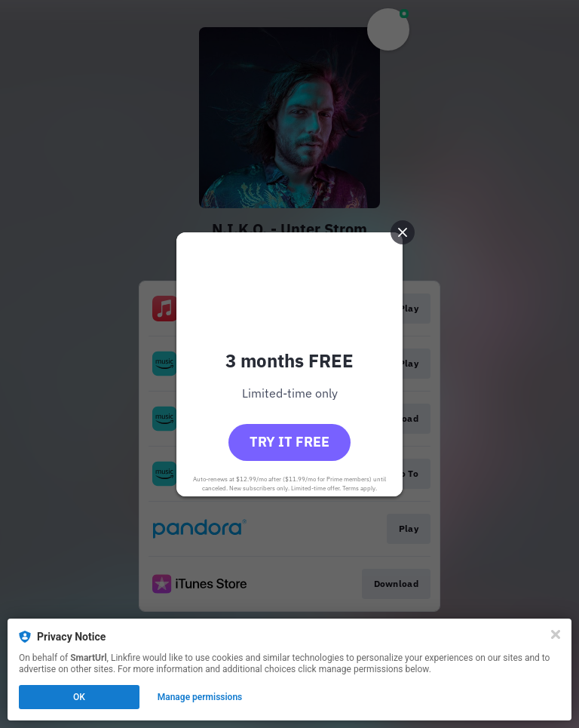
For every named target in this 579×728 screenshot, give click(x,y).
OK (79, 697)
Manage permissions (200, 697)
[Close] (556, 634)
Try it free (289, 442)
